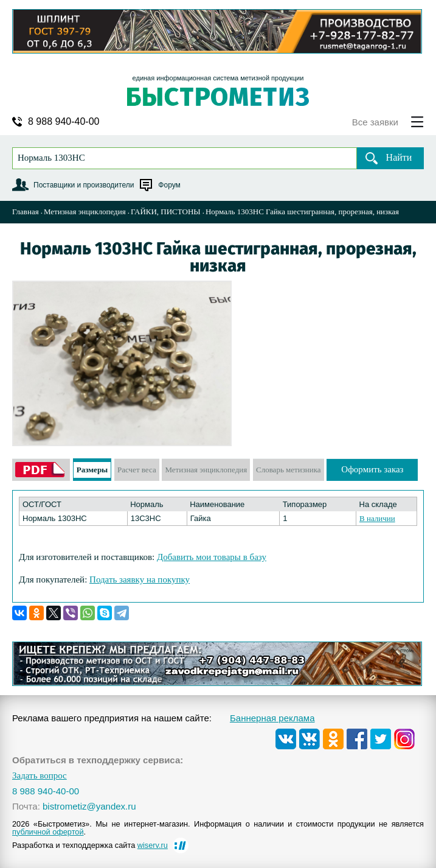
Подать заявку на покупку (140, 579)
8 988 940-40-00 (64, 122)
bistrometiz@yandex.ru (89, 806)
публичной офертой (48, 832)
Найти (399, 157)
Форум (169, 185)
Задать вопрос (40, 776)
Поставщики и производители (84, 185)
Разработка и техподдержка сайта (90, 845)
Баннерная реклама (272, 718)
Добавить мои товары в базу (212, 557)
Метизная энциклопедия (85, 212)
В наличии (377, 518)
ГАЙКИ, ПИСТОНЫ (166, 212)
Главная (26, 212)
